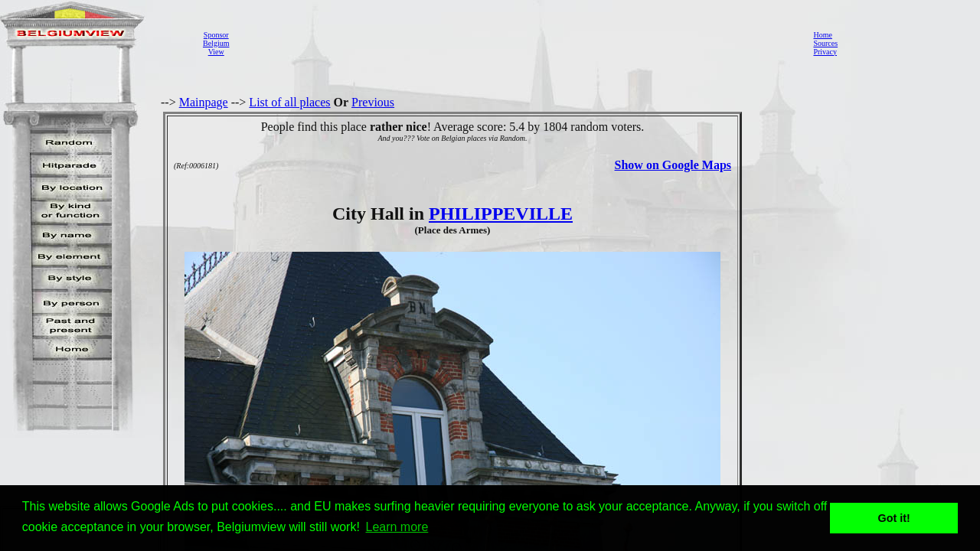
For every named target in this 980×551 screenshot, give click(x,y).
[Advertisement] (517, 43)
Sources (825, 43)
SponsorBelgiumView (216, 43)
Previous (373, 102)
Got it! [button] (894, 518)
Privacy (825, 52)
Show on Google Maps (673, 165)
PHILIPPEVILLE (501, 214)
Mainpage (204, 102)
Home (822, 35)
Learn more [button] (397, 527)
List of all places (289, 102)
